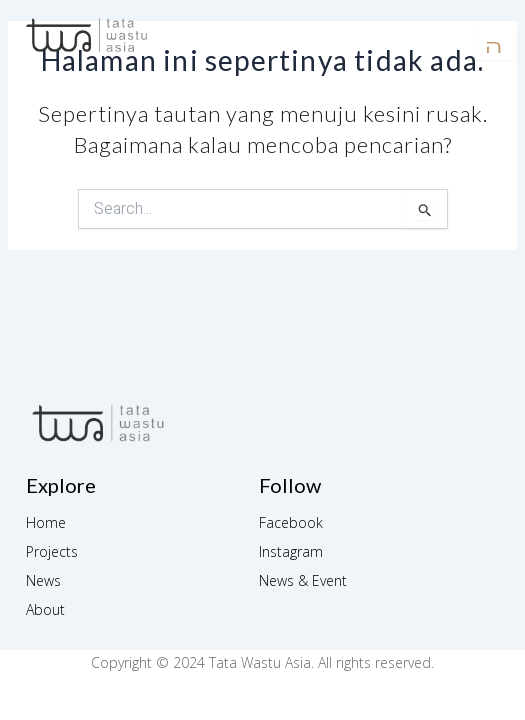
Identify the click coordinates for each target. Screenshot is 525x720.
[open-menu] (495, 44)
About (45, 609)
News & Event (303, 580)
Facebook (291, 522)
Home (46, 522)
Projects (52, 551)
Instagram (291, 551)
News (43, 580)
